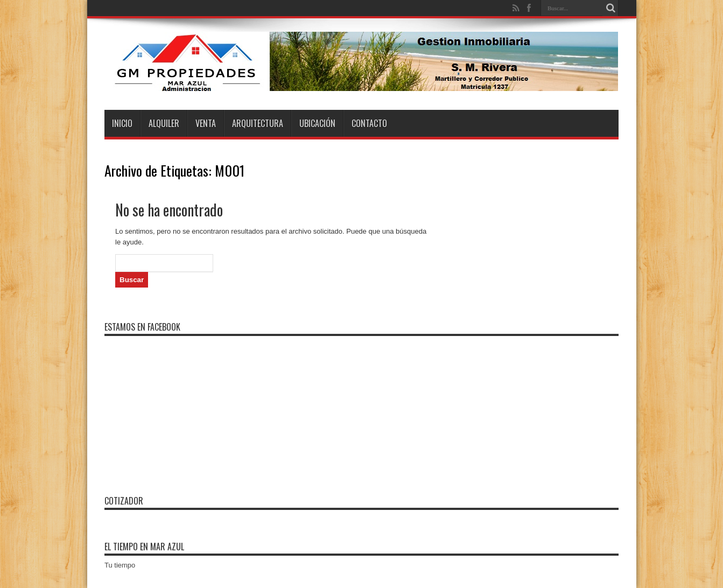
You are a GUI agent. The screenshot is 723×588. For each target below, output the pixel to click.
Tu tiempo (120, 565)
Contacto (369, 123)
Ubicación (317, 123)
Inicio (122, 123)
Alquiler (164, 123)
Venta (206, 123)
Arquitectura (258, 123)
